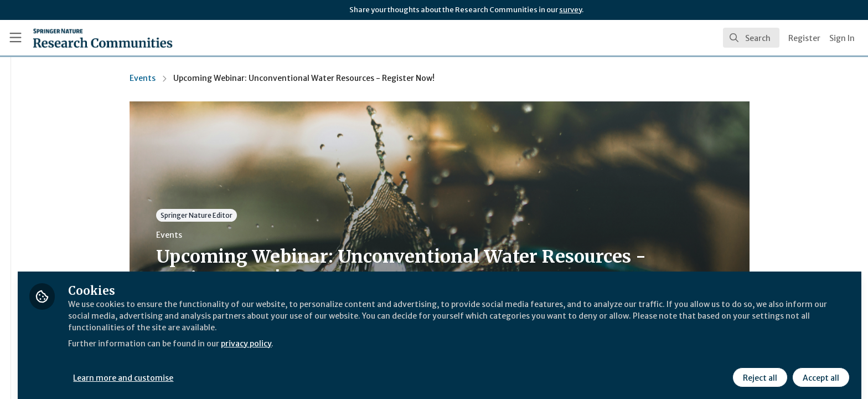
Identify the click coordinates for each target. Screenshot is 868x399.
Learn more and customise (255, 370)
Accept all (819, 370)
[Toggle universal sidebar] (15, 38)
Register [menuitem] (804, 38)
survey (570, 10)
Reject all (758, 370)
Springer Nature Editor (262, 215)
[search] (751, 38)
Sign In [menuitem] (842, 38)
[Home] (103, 38)
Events (208, 78)
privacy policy (394, 335)
